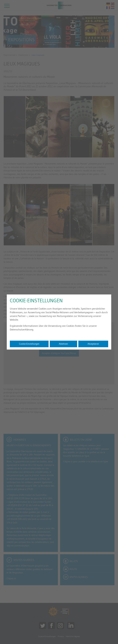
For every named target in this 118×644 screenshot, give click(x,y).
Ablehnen (63, 344)
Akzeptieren (93, 344)
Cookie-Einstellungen (29, 344)
